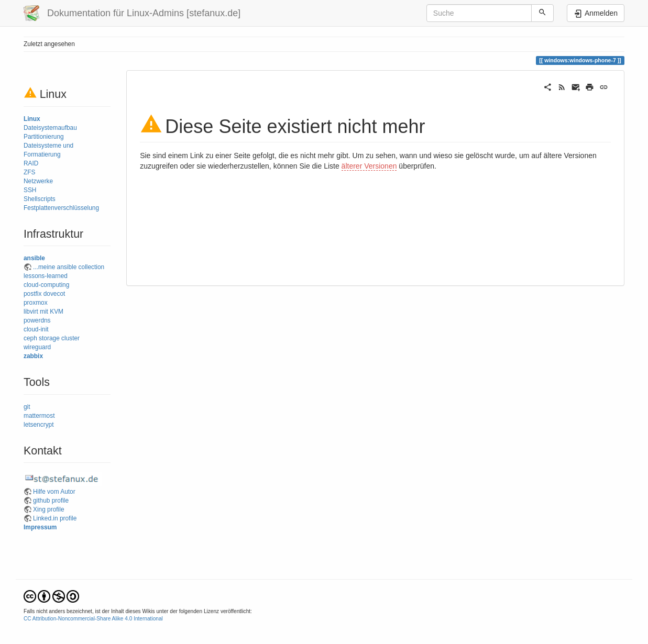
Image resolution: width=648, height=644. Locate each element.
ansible (34, 258)
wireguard (37, 347)
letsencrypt (39, 425)
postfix (32, 294)
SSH (30, 190)
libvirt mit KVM (43, 312)
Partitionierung (44, 137)
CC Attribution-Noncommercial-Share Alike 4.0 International (93, 619)
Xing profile (49, 509)
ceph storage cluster (52, 338)
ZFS (29, 172)
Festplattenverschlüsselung (61, 208)
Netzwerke (38, 181)
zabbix (33, 356)
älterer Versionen (369, 166)
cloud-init (36, 329)
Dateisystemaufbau (50, 128)
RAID (31, 163)
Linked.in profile (55, 518)
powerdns (37, 320)
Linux (32, 119)
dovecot (54, 294)
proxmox (36, 303)
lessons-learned (46, 276)
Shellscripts (40, 199)
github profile (51, 501)
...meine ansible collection (69, 267)
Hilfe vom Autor (54, 492)
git (27, 407)
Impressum (40, 527)
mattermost (39, 416)
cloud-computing (46, 285)
